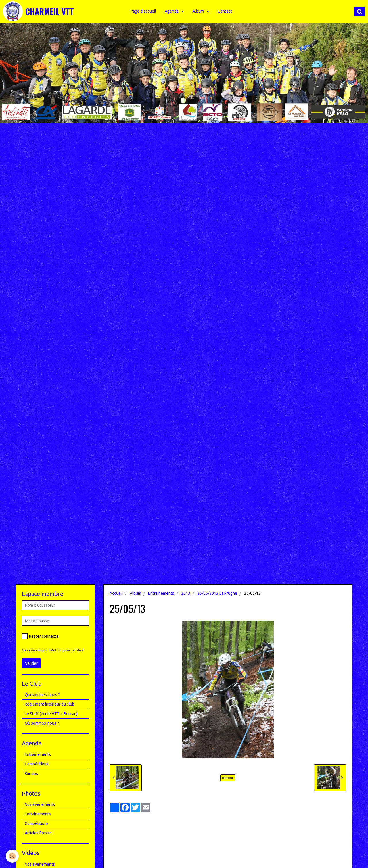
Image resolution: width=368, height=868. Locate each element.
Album (199, 11)
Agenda (172, 11)
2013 (186, 593)
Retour (228, 778)
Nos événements (40, 804)
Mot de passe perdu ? (67, 650)
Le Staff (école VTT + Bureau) (51, 714)
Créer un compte (35, 650)
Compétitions (37, 764)
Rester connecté (40, 636)
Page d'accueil (143, 11)
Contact (225, 11)
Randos (31, 773)
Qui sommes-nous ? (42, 695)
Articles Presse (38, 833)
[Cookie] (12, 856)
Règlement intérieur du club (50, 704)
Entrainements (161, 593)
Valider (31, 663)
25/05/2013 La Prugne (217, 593)
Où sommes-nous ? (42, 723)
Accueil (116, 593)
